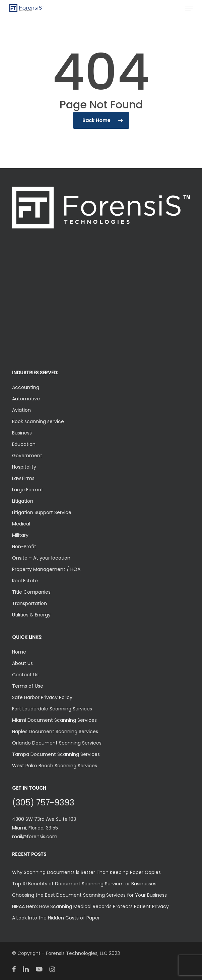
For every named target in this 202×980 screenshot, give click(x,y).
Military (20, 535)
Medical (21, 524)
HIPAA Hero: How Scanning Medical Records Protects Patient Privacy (90, 906)
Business (22, 433)
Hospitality (24, 467)
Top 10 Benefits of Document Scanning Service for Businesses (84, 884)
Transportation (29, 603)
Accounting (26, 387)
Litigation (23, 501)
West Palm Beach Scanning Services (55, 766)
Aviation (21, 410)
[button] (189, 8)
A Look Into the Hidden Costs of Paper (56, 918)
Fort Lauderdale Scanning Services (52, 709)
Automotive (26, 399)
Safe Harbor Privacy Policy (42, 697)
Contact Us (25, 675)
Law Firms (23, 478)
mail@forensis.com (35, 837)
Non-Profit (24, 547)
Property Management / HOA (46, 569)
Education (24, 444)
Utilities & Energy (31, 615)
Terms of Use (28, 686)
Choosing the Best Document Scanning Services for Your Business (89, 895)
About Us (22, 663)
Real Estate (25, 581)
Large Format (28, 490)
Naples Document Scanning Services (55, 731)
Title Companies (31, 592)
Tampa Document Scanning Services (56, 754)
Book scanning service (38, 421)
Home (19, 652)
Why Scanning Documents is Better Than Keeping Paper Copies (86, 872)
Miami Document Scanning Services (54, 720)
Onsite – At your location (41, 558)
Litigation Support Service (42, 512)
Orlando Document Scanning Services (57, 743)
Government (27, 456)
